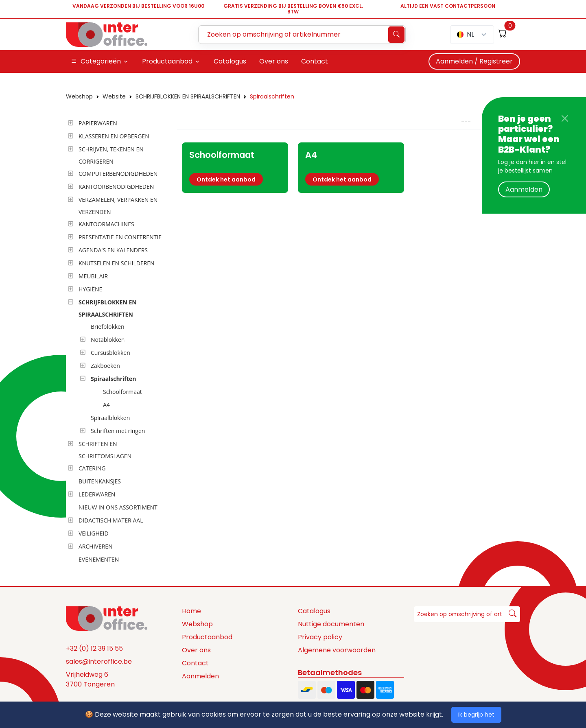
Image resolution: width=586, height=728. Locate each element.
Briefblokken (108, 327)
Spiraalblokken (110, 418)
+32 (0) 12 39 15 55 (94, 648)
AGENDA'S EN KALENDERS (113, 250)
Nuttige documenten (331, 624)
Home (191, 611)
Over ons (196, 650)
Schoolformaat (122, 392)
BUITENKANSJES (100, 481)
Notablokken (108, 340)
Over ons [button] (274, 61)
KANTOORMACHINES (106, 224)
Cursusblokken (110, 353)
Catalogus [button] (230, 61)
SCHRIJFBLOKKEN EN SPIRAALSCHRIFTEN (188, 96)
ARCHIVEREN (96, 546)
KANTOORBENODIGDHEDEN (116, 187)
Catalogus (314, 611)
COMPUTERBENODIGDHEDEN (118, 174)
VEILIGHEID (94, 533)
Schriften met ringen (118, 431)
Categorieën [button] (96, 61)
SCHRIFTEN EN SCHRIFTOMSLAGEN (105, 450)
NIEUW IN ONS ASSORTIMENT (118, 507)
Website (114, 96)
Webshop (79, 96)
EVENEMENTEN (99, 559)
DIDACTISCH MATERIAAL (111, 520)
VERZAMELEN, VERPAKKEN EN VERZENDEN (118, 206)
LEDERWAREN (97, 494)
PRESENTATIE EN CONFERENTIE (120, 237)
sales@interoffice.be (99, 661)
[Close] (565, 118)
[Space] (107, 618)
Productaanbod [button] (167, 61)
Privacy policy (320, 637)
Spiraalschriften (272, 96)
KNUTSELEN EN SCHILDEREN (117, 263)
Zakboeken (105, 366)
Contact (195, 663)
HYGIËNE (90, 289)
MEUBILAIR (93, 276)
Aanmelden (524, 189)
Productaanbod (207, 637)
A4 (106, 405)
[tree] (119, 342)
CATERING (92, 468)
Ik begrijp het (476, 715)
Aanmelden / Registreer (474, 61)
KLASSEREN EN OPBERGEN (114, 136)
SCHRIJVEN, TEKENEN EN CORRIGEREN (111, 155)
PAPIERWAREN (98, 123)
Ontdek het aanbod (226, 179)
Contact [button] (315, 61)
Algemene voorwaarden (337, 650)
